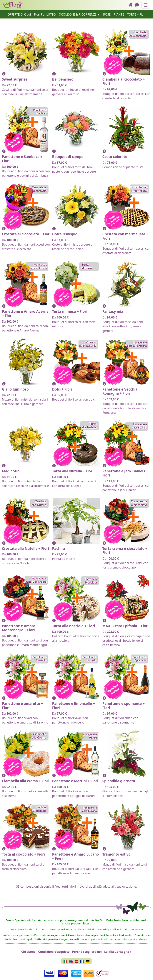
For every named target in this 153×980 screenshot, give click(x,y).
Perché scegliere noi (87, 952)
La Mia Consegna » (118, 952)
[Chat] (138, 5)
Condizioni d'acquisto (54, 952)
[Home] (132, 5)
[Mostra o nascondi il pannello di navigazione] (146, 5)
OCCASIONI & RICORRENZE (78, 14)
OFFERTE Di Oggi (19, 14)
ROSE (107, 14)
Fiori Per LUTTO (45, 14)
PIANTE (119, 14)
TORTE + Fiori (136, 14)
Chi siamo (29, 952)
